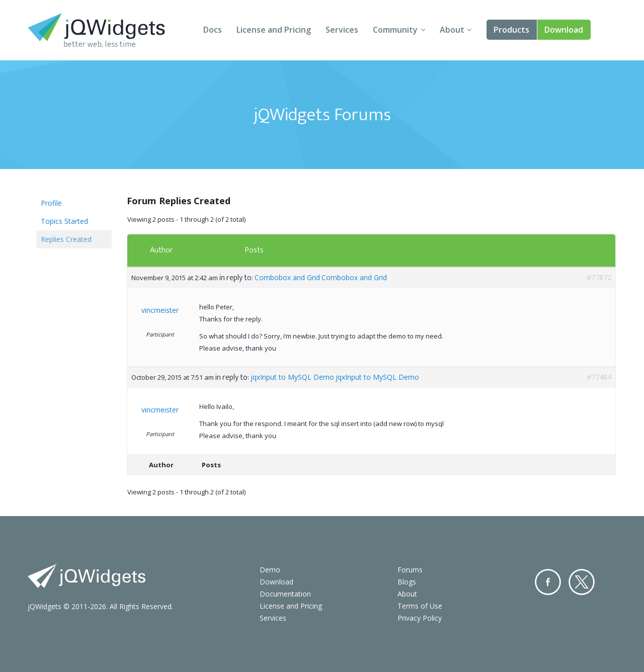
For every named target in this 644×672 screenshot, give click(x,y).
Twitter (582, 582)
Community (395, 30)
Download (564, 30)
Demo (270, 570)
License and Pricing (274, 30)
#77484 (599, 377)
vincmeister (160, 310)
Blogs (407, 582)
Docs (213, 30)
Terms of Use (420, 606)
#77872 (599, 277)
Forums (410, 570)
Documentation (285, 594)
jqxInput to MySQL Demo (292, 377)
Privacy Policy (420, 618)
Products (511, 30)
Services (342, 30)
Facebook (548, 582)
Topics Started (64, 221)
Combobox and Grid (287, 277)
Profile (51, 203)
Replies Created (66, 239)
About (452, 30)
